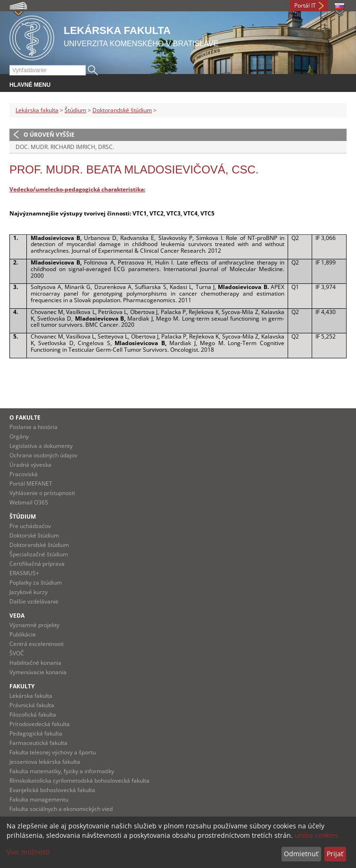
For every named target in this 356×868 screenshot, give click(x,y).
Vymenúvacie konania (38, 672)
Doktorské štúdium (34, 535)
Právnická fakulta (32, 705)
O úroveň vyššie (49, 135)
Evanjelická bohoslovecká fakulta (52, 790)
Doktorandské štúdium (122, 110)
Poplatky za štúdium (36, 583)
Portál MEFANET (31, 484)
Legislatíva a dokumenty (41, 446)
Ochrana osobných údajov (43, 455)
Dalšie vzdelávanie (34, 601)
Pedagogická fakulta (36, 733)
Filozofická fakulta (33, 715)
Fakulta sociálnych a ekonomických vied (61, 809)
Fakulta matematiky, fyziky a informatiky (62, 771)
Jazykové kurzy (29, 592)
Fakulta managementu (39, 799)
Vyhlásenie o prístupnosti (42, 493)
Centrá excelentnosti (37, 644)
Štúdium (75, 110)
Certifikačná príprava (37, 564)
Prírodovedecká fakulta (40, 724)
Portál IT (305, 5)
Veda (17, 616)
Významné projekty (34, 625)
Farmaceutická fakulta (38, 743)
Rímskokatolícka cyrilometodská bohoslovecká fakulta (79, 781)
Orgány (19, 436)
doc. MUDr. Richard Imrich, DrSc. (65, 147)
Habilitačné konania (35, 663)
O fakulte (25, 417)
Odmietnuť (301, 854)
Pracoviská (24, 474)
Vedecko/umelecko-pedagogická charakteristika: (77, 189)
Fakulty (22, 686)
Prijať (335, 854)
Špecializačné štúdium (39, 554)
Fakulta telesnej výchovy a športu (53, 752)
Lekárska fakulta (37, 110)
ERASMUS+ (24, 573)
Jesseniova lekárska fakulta (45, 762)
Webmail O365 (29, 502)
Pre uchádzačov (30, 526)
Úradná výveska (30, 465)
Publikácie (23, 634)
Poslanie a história (33, 427)
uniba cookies (316, 835)
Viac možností (28, 852)
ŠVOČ (17, 653)
